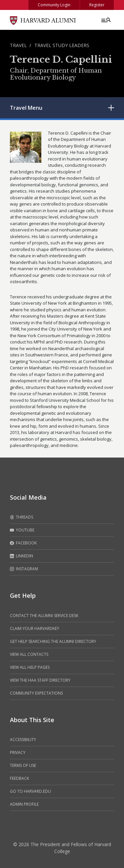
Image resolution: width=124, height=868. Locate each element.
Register (97, 5)
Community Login (54, 5)
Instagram (24, 569)
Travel (18, 45)
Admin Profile (24, 804)
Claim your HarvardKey (35, 628)
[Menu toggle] (105, 20)
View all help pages (30, 667)
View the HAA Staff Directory (40, 680)
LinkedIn (21, 556)
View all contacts (29, 654)
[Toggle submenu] (111, 108)
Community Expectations (36, 693)
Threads (21, 517)
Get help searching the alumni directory (53, 641)
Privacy (18, 752)
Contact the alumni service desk (44, 616)
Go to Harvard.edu (30, 791)
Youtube (22, 530)
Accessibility (23, 740)
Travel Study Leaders (62, 45)
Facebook (23, 543)
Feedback (20, 778)
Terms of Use (23, 765)
